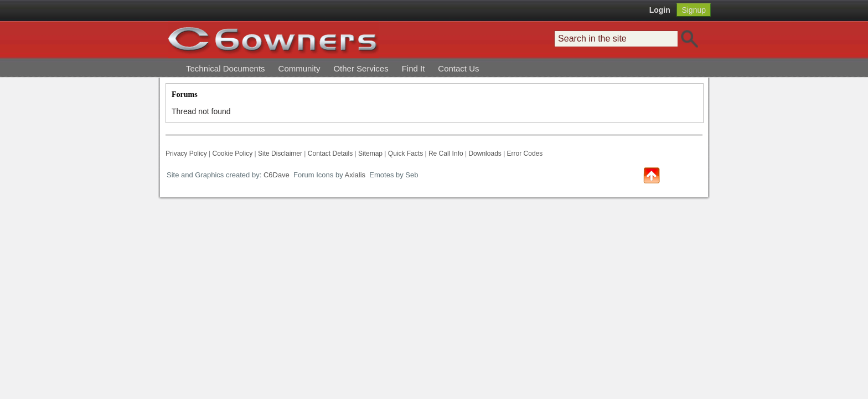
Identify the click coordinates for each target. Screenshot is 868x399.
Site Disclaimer (280, 154)
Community (299, 68)
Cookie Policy (232, 154)
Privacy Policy (186, 154)
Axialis (355, 175)
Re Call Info (446, 154)
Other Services (361, 68)
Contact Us (458, 68)
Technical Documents (226, 68)
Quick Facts (407, 154)
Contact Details (330, 154)
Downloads (485, 154)
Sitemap (370, 154)
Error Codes (525, 154)
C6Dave (275, 175)
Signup (694, 10)
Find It (414, 68)
